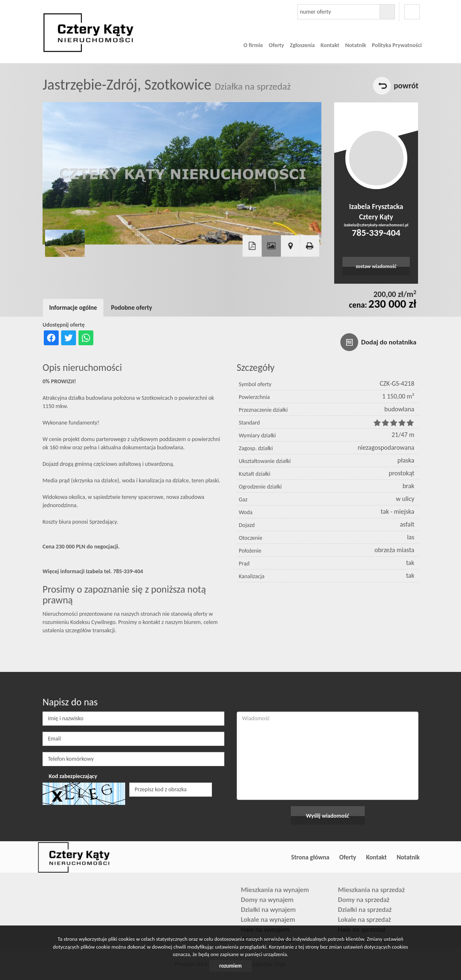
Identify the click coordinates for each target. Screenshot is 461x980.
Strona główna (310, 857)
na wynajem (275, 890)
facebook (412, 12)
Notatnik (355, 45)
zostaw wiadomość (376, 266)
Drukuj (309, 246)
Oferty (277, 45)
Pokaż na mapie (290, 246)
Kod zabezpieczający (73, 776)
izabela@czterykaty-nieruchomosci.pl (376, 225)
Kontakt (330, 45)
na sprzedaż (371, 890)
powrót (406, 85)
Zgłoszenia (302, 45)
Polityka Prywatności (397, 45)
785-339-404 (376, 233)
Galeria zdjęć (271, 246)
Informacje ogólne (73, 307)
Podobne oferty (132, 307)
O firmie (253, 45)
